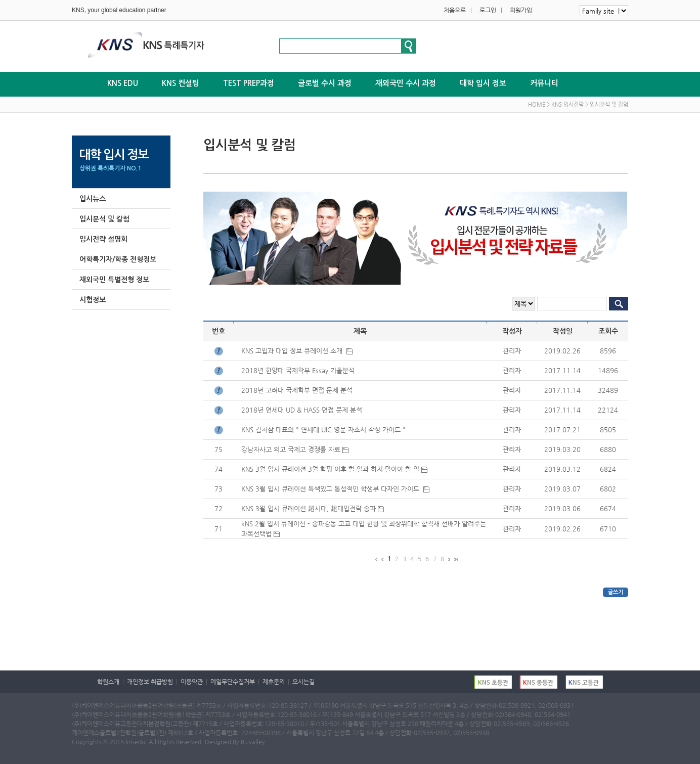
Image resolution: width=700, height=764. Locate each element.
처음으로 (455, 10)
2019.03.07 (562, 489)
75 (218, 449)
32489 (608, 390)
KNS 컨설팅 (181, 83)
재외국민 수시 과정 (406, 83)
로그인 (488, 10)
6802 (608, 489)
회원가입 (521, 10)
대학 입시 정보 (483, 83)
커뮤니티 (544, 83)
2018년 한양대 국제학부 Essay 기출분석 (299, 370)
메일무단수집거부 (233, 682)
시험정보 (93, 300)
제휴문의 (274, 682)
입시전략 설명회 (103, 239)
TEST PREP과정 (249, 83)
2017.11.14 (562, 370)
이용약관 (192, 682)
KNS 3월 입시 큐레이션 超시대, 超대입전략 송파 (313, 508)
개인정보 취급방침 (150, 682)
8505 (608, 430)
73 (218, 489)
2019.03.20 (562, 449)
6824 (608, 469)
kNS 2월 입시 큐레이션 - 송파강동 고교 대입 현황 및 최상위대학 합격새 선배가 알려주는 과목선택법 (364, 529)
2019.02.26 (562, 351)
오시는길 (303, 682)
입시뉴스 (93, 199)
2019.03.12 (562, 469)
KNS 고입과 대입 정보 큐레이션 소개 (297, 351)
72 (218, 508)
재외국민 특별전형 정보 (114, 280)
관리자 (512, 351)
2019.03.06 (562, 508)
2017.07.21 (562, 430)
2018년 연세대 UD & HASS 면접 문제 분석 (303, 410)
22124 (608, 410)
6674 (608, 508)
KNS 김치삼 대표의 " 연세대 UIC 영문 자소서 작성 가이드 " (324, 430)
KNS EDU (123, 83)
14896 (608, 370)
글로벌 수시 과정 (325, 83)
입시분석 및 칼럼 (104, 219)
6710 (608, 529)
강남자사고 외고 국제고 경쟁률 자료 (295, 449)
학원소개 (108, 682)
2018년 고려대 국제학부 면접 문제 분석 (298, 390)
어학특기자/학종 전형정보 (118, 259)
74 (218, 469)
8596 (608, 351)
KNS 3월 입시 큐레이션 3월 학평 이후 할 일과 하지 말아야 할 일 (334, 469)
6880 (608, 449)
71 (218, 529)
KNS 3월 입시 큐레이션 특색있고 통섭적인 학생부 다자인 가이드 (335, 489)
